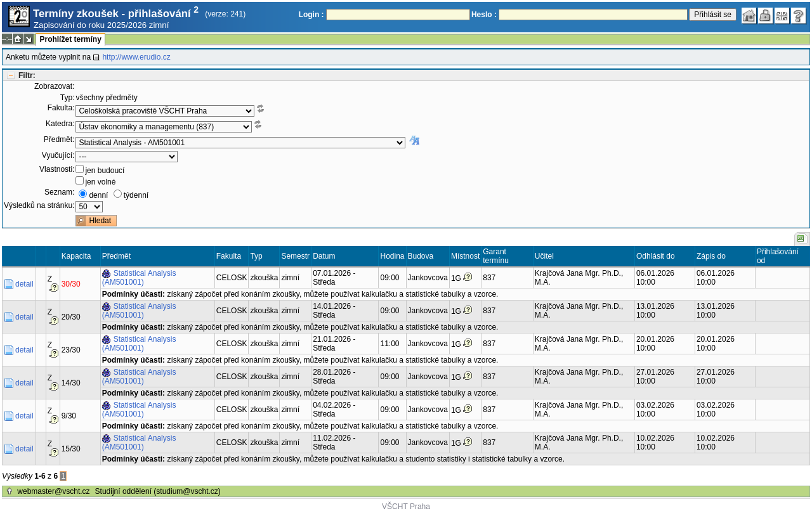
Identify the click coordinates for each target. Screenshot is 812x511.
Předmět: (59, 139)
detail (24, 284)
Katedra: (60, 124)
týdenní (136, 195)
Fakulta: (61, 108)
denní (98, 195)
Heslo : (484, 15)
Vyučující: (58, 155)
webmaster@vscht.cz (53, 491)
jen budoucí (105, 171)
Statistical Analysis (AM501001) (139, 278)
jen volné (100, 182)
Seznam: (59, 192)
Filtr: (27, 75)
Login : (311, 15)
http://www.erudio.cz (136, 57)
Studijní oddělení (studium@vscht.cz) (158, 491)
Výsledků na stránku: (39, 205)
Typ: (68, 98)
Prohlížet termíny (70, 39)
